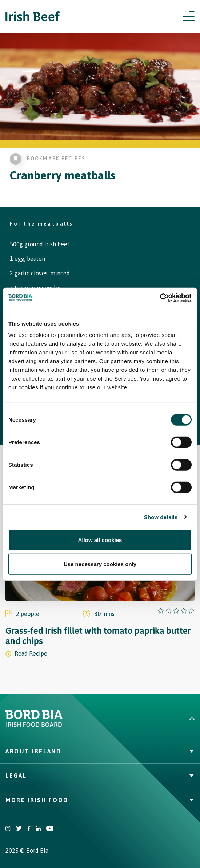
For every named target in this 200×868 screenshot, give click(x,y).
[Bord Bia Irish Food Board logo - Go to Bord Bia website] (34, 725)
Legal (100, 776)
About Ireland (100, 751)
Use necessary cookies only (100, 564)
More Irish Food (100, 800)
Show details (161, 517)
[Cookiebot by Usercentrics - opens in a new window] (160, 298)
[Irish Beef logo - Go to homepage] (33, 17)
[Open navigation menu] (189, 16)
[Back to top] (150, 720)
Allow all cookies (100, 540)
